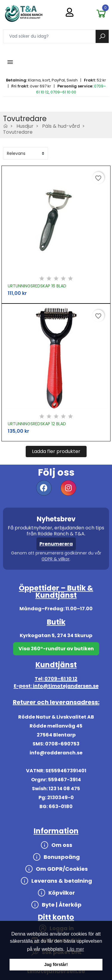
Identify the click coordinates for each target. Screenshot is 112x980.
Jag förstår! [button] (56, 964)
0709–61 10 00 (63, 92)
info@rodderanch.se (56, 753)
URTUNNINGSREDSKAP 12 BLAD (37, 424)
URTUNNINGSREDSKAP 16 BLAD (37, 286)
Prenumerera (56, 544)
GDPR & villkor (56, 559)
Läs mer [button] (76, 949)
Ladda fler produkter (56, 451)
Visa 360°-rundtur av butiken (56, 649)
